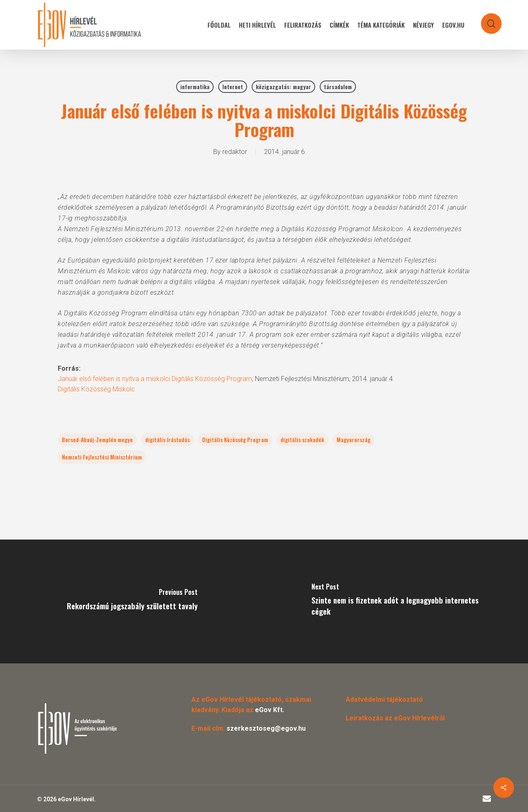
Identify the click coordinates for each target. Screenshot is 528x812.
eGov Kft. (270, 710)
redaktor (235, 152)
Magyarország (354, 439)
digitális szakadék (302, 439)
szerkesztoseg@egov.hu (266, 728)
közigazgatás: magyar (283, 86)
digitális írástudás (167, 439)
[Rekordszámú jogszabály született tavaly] (132, 601)
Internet (233, 86)
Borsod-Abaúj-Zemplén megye (97, 439)
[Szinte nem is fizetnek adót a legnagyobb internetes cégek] (396, 601)
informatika (195, 86)
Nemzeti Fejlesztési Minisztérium (102, 457)
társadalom (338, 86)
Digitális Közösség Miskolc (96, 389)
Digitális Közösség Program (235, 439)
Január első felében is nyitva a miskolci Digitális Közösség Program (155, 379)
